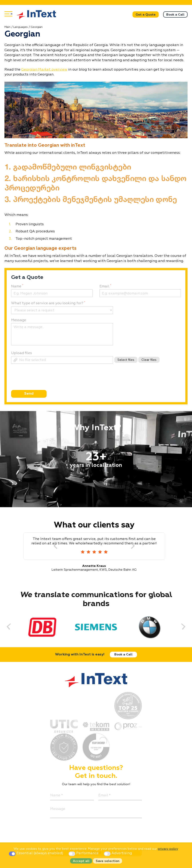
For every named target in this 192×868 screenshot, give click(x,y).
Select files (126, 360)
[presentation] (44, 385)
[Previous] (13, 626)
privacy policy (168, 849)
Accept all (81, 861)
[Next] (137, 546)
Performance (84, 853)
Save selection (108, 861)
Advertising (118, 853)
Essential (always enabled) (37, 853)
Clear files (149, 360)
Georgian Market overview (44, 70)
